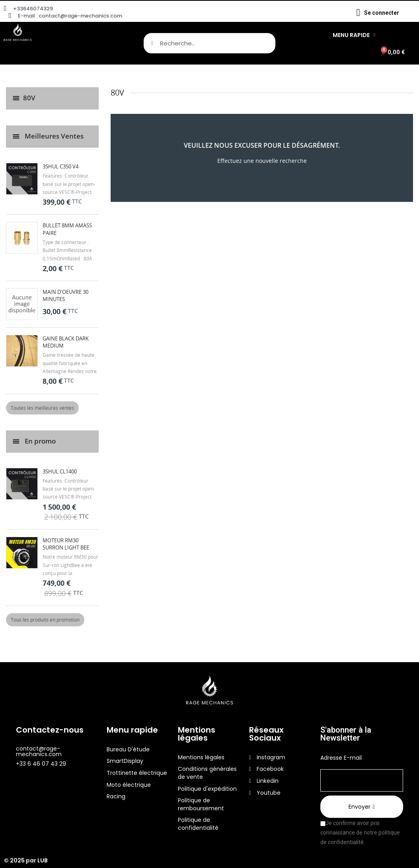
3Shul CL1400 (60, 471)
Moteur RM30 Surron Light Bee (66, 544)
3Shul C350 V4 (60, 166)
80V (29, 98)
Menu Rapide (354, 35)
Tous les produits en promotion (45, 620)
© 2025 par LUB (26, 860)
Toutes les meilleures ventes (42, 408)
